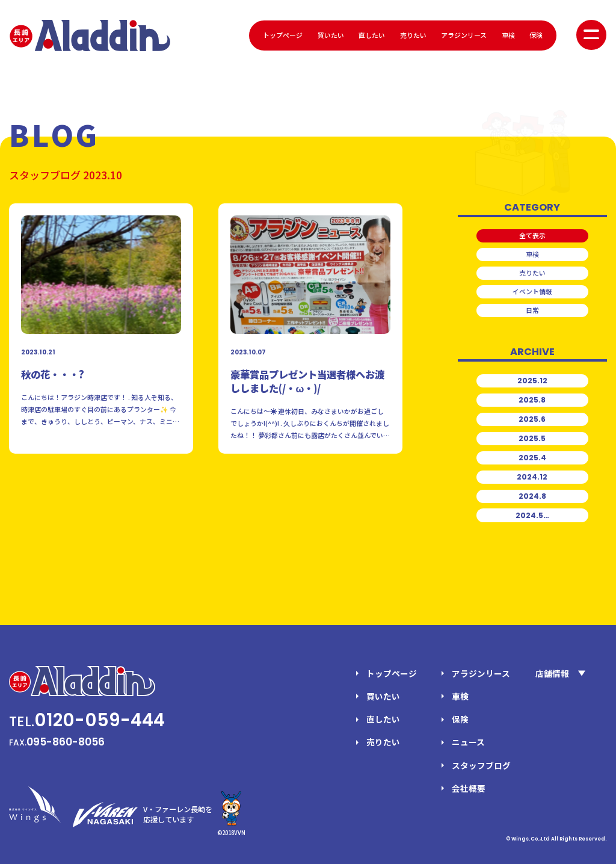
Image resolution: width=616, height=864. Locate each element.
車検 (508, 35)
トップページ (283, 35)
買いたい (331, 35)
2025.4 (532, 458)
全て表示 (532, 235)
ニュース (468, 742)
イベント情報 (532, 291)
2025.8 (532, 400)
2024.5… (532, 515)
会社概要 (469, 788)
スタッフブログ (481, 765)
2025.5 (532, 438)
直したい (372, 35)
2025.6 (532, 419)
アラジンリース (464, 35)
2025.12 (532, 381)
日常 (532, 310)
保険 (536, 35)
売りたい (413, 35)
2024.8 (532, 496)
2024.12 (532, 477)
